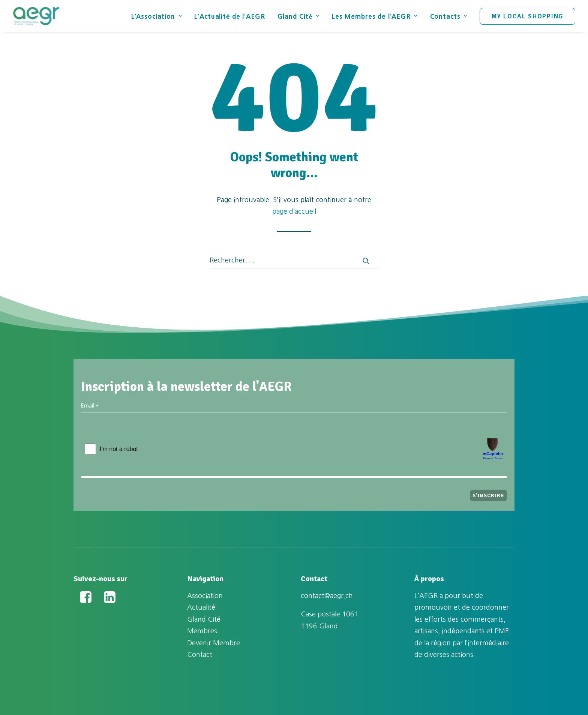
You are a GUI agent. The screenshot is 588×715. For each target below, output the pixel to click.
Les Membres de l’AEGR (375, 16)
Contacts (449, 16)
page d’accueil (294, 211)
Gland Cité (298, 16)
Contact (200, 655)
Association (205, 596)
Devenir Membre (214, 643)
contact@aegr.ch (327, 596)
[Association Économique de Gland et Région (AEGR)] (36, 16)
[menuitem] (159, 16)
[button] (366, 261)
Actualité (201, 607)
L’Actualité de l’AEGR (229, 16)
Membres (202, 631)
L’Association (157, 16)
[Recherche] (294, 261)
